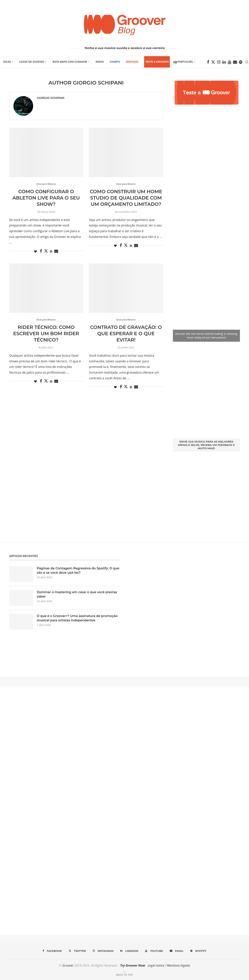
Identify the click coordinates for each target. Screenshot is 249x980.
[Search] (247, 62)
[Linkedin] (224, 62)
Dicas (7, 62)
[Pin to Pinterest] (51, 251)
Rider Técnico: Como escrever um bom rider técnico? (46, 334)
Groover (68, 965)
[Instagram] (219, 62)
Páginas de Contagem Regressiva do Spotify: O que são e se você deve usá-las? (75, 570)
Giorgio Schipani (51, 98)
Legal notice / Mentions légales (169, 965)
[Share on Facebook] (41, 251)
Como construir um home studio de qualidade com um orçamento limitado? (126, 198)
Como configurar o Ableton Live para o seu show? (46, 198)
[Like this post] (35, 251)
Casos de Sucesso (32, 62)
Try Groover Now (132, 965)
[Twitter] (213, 62)
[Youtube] (230, 62)
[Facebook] (208, 62)
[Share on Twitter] (46, 251)
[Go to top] (124, 974)
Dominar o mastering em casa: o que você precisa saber (77, 594)
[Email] (235, 62)
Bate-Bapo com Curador (70, 62)
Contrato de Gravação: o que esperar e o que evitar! (126, 334)
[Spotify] (241, 62)
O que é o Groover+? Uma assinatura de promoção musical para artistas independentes (78, 618)
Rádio (100, 62)
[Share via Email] (56, 251)
